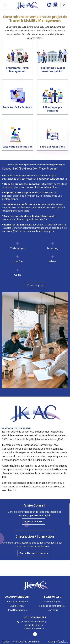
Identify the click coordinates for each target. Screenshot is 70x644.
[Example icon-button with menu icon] (4, 5)
